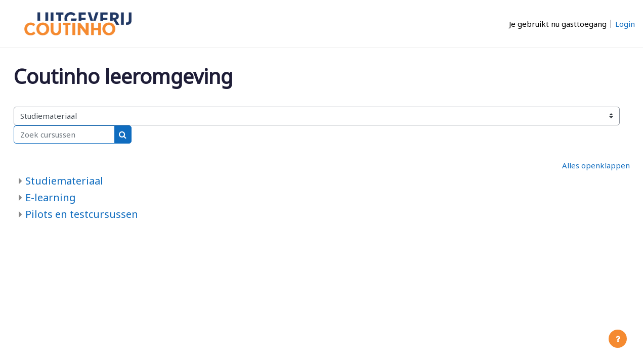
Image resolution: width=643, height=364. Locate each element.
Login (625, 24)
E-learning (51, 197)
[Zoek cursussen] (64, 135)
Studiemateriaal (64, 181)
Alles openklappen (596, 165)
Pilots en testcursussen (82, 214)
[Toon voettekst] (618, 339)
